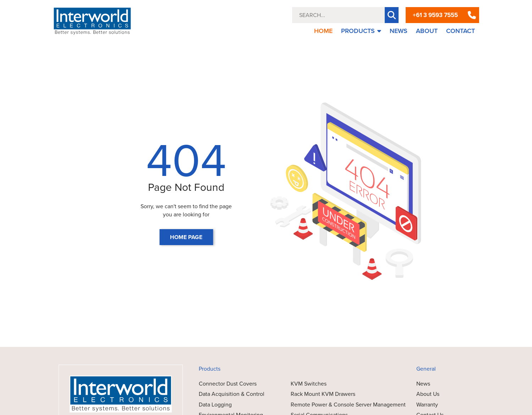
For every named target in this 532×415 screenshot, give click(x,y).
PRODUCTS (361, 31)
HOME (323, 31)
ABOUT (427, 31)
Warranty (427, 405)
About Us (428, 394)
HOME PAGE (186, 237)
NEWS (399, 31)
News (423, 384)
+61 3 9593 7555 (435, 15)
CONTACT (460, 31)
